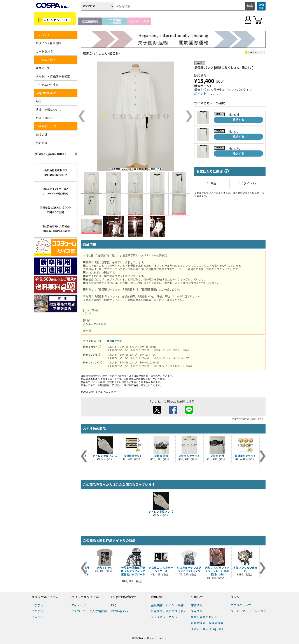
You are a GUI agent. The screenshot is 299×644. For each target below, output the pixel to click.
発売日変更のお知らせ (206, 617)
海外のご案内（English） (208, 629)
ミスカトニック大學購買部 (89, 611)
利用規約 (157, 597)
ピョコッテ (39, 617)
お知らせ (197, 597)
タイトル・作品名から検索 (53, 76)
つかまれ (38, 611)
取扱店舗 (42, 135)
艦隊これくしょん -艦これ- (101, 53)
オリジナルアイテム (45, 597)
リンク (235, 597)
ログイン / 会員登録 (48, 43)
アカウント (43, 35)
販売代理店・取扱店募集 (207, 623)
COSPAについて (46, 126)
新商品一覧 (43, 68)
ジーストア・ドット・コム (248, 611)
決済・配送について (49, 110)
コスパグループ (241, 605)
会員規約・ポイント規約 (167, 605)
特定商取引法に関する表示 (169, 611)
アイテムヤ (79, 605)
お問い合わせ (44, 118)
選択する (238, 120)
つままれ (38, 605)
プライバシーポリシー (166, 617)
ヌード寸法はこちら (111, 341)
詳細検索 (261, 6)
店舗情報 (197, 605)
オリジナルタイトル (85, 597)
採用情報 (197, 611)
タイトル (248, 183)
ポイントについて (206, 94)
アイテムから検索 (47, 85)
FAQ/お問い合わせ (48, 93)
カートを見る (44, 51)
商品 (212, 183)
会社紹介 (42, 143)
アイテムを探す (46, 60)
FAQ (38, 101)
